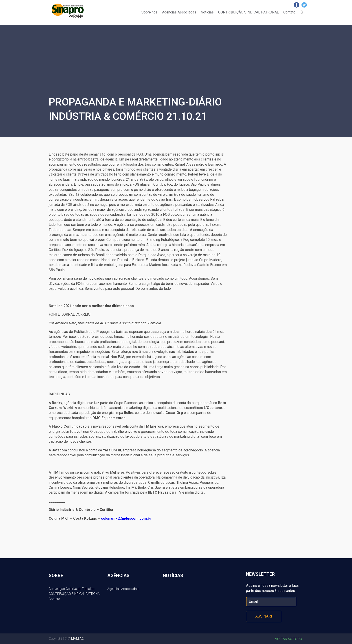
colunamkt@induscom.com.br (126, 518)
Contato (289, 12)
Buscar (302, 12)
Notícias (207, 12)
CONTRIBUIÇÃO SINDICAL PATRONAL (249, 12)
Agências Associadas (179, 12)
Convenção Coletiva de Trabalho (72, 589)
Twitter (304, 5)
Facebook (297, 5)
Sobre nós (150, 12)
